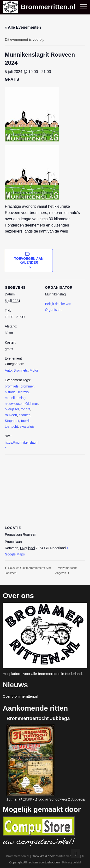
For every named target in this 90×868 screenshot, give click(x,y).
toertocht (11, 427)
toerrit (25, 421)
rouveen (11, 415)
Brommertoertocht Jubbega (38, 718)
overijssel (12, 409)
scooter (24, 415)
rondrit (25, 409)
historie (10, 392)
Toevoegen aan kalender (29, 260)
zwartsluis (27, 427)
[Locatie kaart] (45, 489)
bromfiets (12, 386)
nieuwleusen (14, 404)
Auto (8, 370)
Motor (34, 370)
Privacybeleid (71, 862)
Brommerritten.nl (48, 7)
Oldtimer (32, 404)
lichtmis (23, 392)
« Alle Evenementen (23, 27)
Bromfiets (21, 370)
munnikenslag (15, 398)
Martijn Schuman (67, 856)
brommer (27, 386)
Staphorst (12, 421)
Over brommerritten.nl (20, 696)
